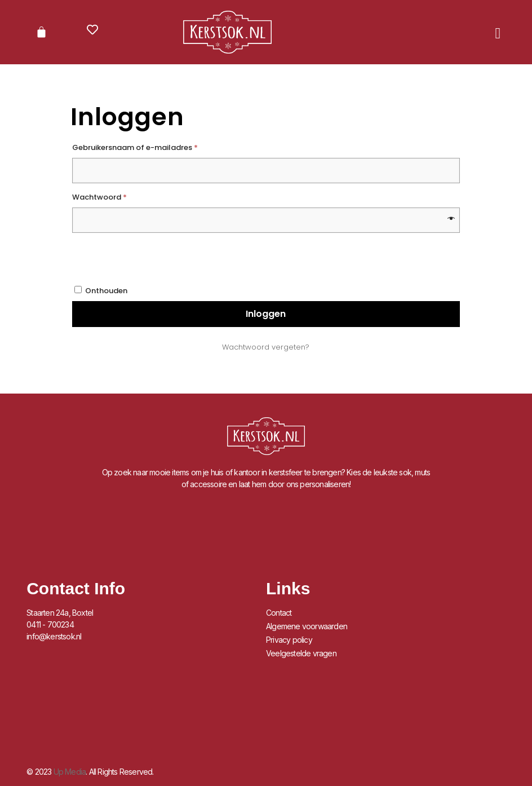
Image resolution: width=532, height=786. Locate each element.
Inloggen (266, 314)
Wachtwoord (112, 196)
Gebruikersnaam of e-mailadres (148, 147)
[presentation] (258, 258)
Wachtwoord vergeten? (266, 347)
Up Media (70, 772)
